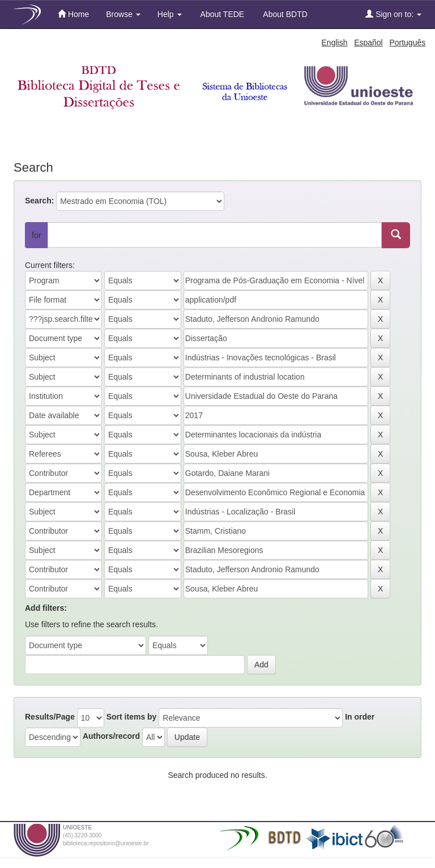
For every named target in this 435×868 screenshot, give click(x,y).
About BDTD (284, 14)
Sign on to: (393, 14)
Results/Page (50, 717)
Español (368, 42)
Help (170, 14)
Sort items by (132, 717)
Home (73, 14)
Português (407, 42)
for (36, 235)
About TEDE (222, 14)
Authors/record (111, 736)
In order (360, 717)
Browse (123, 14)
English (335, 42)
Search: (39, 201)
